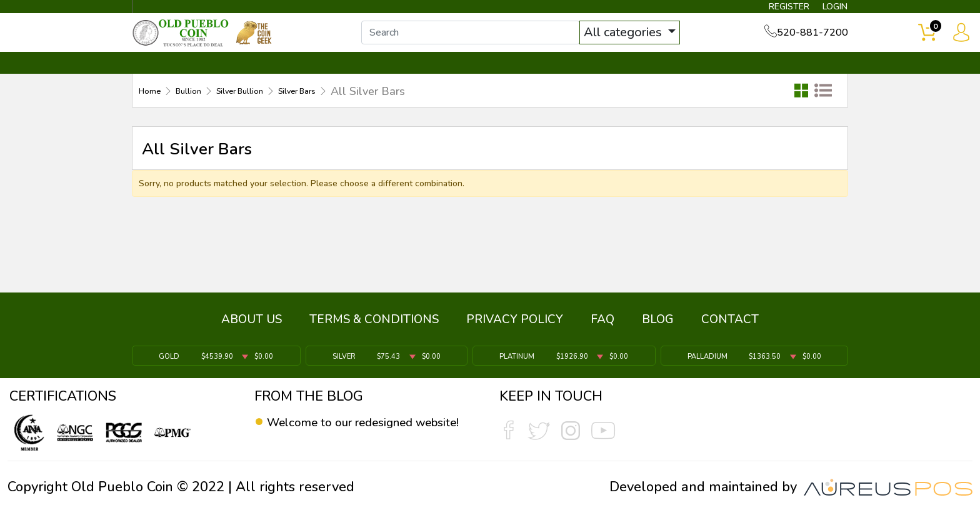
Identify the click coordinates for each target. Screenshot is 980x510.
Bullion (203, 107)
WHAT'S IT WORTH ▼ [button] (399, 79)
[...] (489, 42)
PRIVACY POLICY (515, 327)
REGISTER (768, 10)
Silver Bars (348, 107)
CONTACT (806, 79)
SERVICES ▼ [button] (644, 79)
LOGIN (824, 10)
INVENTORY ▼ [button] (267, 79)
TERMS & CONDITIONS (374, 327)
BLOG (658, 327)
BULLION (172, 79)
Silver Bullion (271, 107)
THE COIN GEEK (536, 79)
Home (154, 107)
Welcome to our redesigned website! (354, 431)
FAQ (602, 327)
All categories (643, 42)
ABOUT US (252, 327)
